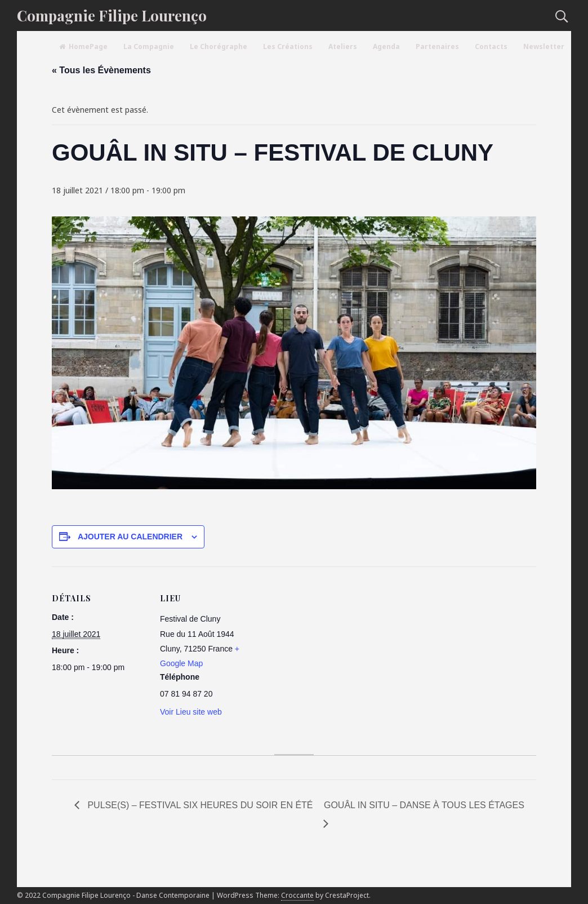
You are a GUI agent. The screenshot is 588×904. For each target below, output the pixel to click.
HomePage (83, 46)
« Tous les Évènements (101, 70)
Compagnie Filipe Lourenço (112, 15)
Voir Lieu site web (191, 712)
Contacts (491, 46)
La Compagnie (149, 46)
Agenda (386, 46)
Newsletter (544, 46)
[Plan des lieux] (328, 644)
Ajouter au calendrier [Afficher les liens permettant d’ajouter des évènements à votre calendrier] (130, 537)
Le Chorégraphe (219, 46)
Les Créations (288, 46)
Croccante (297, 895)
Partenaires (437, 46)
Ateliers (343, 46)
